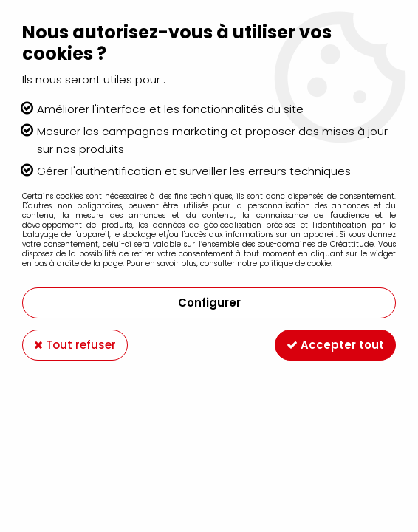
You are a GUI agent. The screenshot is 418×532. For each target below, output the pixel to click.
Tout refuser (75, 345)
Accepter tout (335, 345)
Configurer (209, 303)
